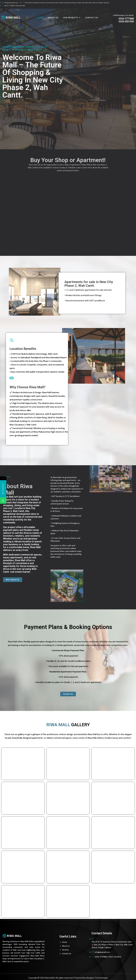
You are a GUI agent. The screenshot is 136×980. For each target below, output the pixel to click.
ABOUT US (53, 18)
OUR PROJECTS (72, 18)
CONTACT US (91, 18)
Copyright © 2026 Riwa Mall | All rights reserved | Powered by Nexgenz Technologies (68, 977)
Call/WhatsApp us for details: (123, 15)
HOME (40, 18)
